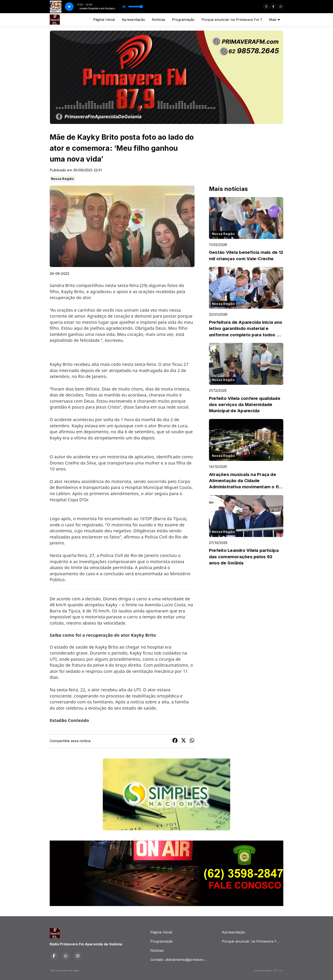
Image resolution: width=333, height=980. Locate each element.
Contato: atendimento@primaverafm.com (181, 960)
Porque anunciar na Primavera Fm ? (232, 20)
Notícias (159, 20)
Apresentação (133, 20)
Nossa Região (62, 179)
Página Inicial (104, 20)
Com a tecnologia (268, 970)
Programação (183, 20)
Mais (274, 20)
